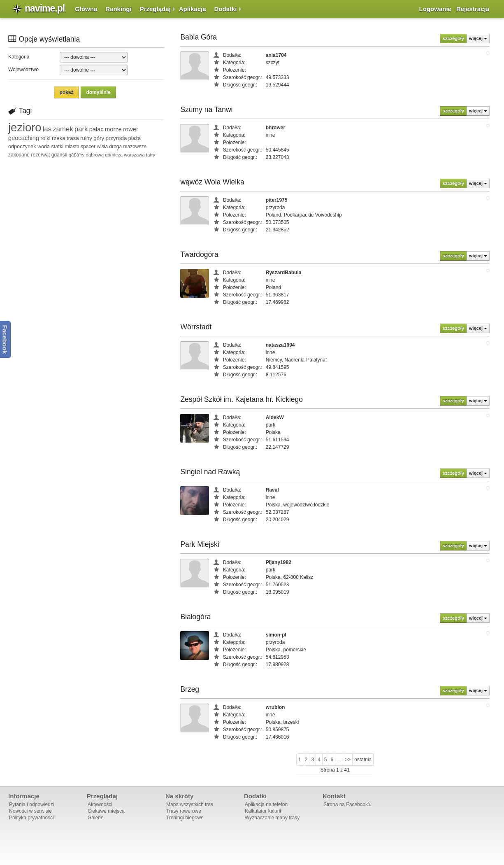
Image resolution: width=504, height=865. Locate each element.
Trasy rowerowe (184, 811)
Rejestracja (473, 9)
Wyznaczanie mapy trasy (272, 818)
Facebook (5, 340)
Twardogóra (199, 254)
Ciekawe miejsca (106, 811)
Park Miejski (200, 544)
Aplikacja (193, 9)
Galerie (96, 818)
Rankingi (118, 9)
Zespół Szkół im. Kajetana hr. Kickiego (242, 399)
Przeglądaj (155, 9)
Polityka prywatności (31, 818)
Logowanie (435, 9)
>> (348, 760)
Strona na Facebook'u (347, 804)
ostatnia (363, 760)
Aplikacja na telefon (266, 804)
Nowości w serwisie (30, 811)
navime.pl (45, 8)
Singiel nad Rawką (210, 472)
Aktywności (100, 804)
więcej (478, 38)
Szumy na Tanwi (206, 110)
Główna (86, 9)
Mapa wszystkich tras (190, 804)
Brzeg (190, 689)
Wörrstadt (196, 327)
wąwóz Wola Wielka (212, 182)
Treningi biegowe (185, 818)
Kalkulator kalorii (263, 811)
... (339, 760)
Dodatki (226, 9)
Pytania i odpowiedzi (31, 804)
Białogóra (195, 617)
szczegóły (453, 38)
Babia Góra (199, 37)
